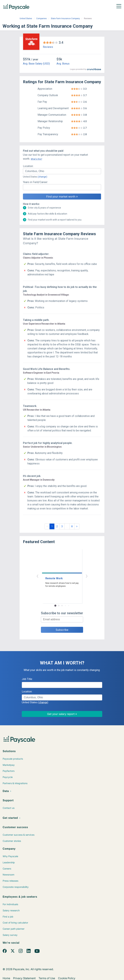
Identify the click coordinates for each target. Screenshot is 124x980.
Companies (41, 19)
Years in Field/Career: (35, 182)
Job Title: (27, 679)
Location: (28, 166)
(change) (42, 177)
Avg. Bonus (63, 64)
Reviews (48, 47)
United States (26, 19)
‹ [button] (37, 576)
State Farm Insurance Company (65, 19)
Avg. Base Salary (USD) (36, 64)
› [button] (87, 576)
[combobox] (62, 171)
